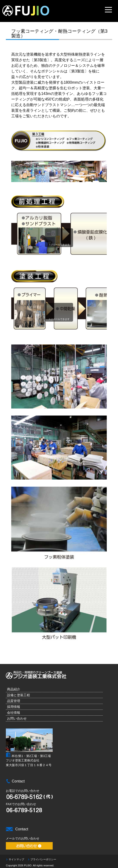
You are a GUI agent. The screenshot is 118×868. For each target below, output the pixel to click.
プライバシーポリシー (43, 859)
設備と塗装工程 (18, 695)
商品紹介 (14, 689)
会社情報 (14, 713)
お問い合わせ (17, 718)
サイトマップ (16, 859)
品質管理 (14, 701)
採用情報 (14, 707)
